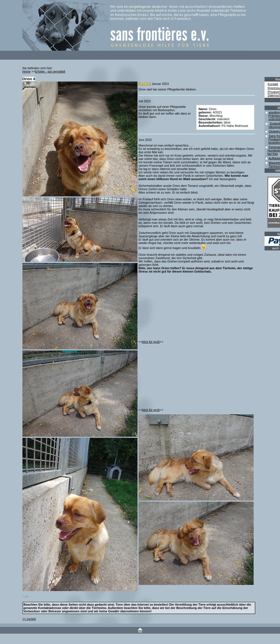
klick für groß (151, 342)
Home (27, 71)
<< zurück (29, 619)
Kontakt (273, 84)
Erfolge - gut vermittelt (50, 71)
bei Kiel (273, 154)
